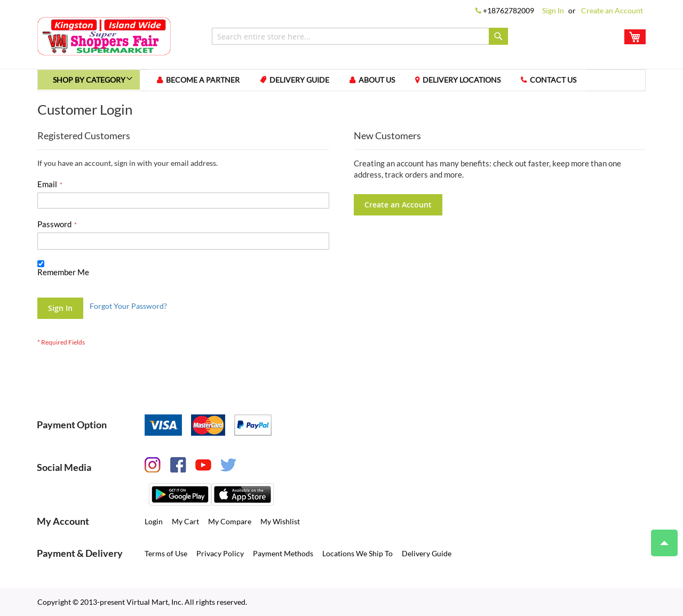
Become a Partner (212, 82)
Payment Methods (283, 553)
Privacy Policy (220, 553)
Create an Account (612, 10)
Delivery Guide (311, 82)
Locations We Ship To (358, 553)
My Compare (230, 521)
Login (154, 521)
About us (390, 82)
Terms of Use (166, 553)
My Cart (185, 521)
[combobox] (360, 36)
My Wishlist (280, 521)
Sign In (553, 10)
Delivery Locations (477, 82)
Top (660, 538)
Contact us (571, 82)
